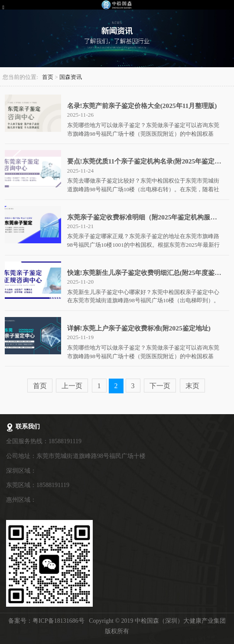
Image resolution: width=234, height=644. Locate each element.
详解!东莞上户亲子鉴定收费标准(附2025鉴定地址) (139, 328)
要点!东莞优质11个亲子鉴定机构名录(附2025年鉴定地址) (149, 161)
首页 (48, 77)
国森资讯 (71, 77)
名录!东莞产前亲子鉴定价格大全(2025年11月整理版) (142, 106)
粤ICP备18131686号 (58, 621)
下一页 (160, 386)
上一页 (72, 386)
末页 (192, 386)
